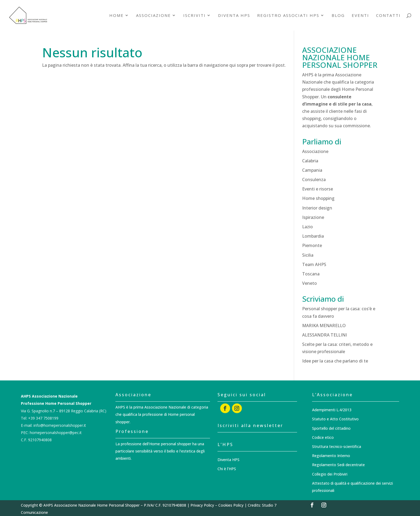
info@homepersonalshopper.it (60, 425)
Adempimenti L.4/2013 (332, 410)
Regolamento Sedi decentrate (338, 465)
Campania (312, 170)
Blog (338, 16)
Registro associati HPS (288, 16)
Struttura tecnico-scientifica (337, 446)
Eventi (360, 16)
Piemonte (312, 245)
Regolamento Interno (331, 456)
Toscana (311, 274)
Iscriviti (194, 16)
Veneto (310, 283)
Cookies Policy (231, 505)
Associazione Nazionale (166, 407)
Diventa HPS (234, 16)
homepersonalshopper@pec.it (56, 433)
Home (117, 16)
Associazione (153, 16)
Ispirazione (313, 217)
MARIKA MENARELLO (324, 326)
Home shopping (318, 198)
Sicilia (308, 255)
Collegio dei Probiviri (330, 474)
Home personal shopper (170, 444)
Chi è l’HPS (227, 469)
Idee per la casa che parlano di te (335, 361)
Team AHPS (314, 264)
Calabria (310, 161)
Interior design (317, 208)
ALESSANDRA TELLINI (325, 335)
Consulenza (314, 180)
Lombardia (313, 236)
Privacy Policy (202, 505)
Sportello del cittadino (331, 428)
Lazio (307, 227)
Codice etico (323, 437)
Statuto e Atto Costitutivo (335, 419)
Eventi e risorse (318, 189)
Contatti (388, 16)
